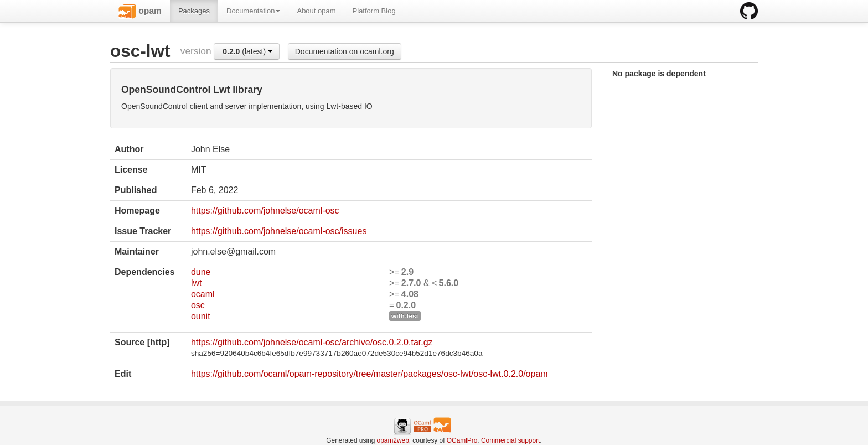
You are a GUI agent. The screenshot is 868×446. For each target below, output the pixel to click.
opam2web (393, 440)
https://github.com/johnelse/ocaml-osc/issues (279, 231)
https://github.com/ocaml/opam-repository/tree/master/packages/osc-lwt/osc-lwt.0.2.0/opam (370, 374)
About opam (316, 11)
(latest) (247, 51)
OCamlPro (462, 440)
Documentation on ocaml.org (345, 51)
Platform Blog (374, 11)
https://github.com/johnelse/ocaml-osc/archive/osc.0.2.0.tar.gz (312, 342)
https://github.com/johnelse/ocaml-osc (265, 211)
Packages (194, 11)
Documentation (253, 11)
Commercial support (510, 440)
